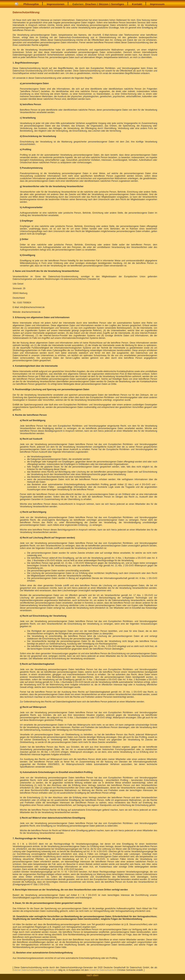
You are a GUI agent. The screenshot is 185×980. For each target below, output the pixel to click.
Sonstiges (118, 4)
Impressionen (56, 4)
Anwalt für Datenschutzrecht (103, 970)
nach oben (92, 975)
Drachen (91, 4)
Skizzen (104, 4)
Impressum (157, 4)
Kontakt (137, 4)
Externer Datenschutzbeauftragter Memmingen (35, 970)
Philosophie (31, 4)
